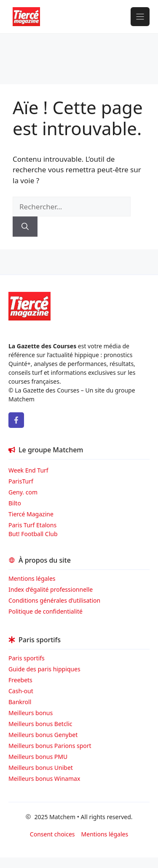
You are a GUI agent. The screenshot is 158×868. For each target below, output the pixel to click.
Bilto (15, 503)
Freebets (20, 680)
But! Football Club (33, 534)
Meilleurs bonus (31, 713)
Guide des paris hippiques (44, 669)
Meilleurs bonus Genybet (43, 735)
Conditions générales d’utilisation (54, 600)
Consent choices (52, 834)
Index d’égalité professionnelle (51, 589)
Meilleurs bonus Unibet (41, 768)
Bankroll (20, 702)
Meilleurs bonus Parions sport (50, 746)
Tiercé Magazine (31, 514)
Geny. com (23, 492)
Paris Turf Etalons (32, 525)
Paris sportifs (27, 658)
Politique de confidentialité (46, 611)
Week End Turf (28, 470)
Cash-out (21, 691)
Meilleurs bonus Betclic (40, 724)
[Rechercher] (25, 227)
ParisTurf (21, 481)
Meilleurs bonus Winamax (44, 779)
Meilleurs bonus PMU (38, 757)
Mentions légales (32, 578)
